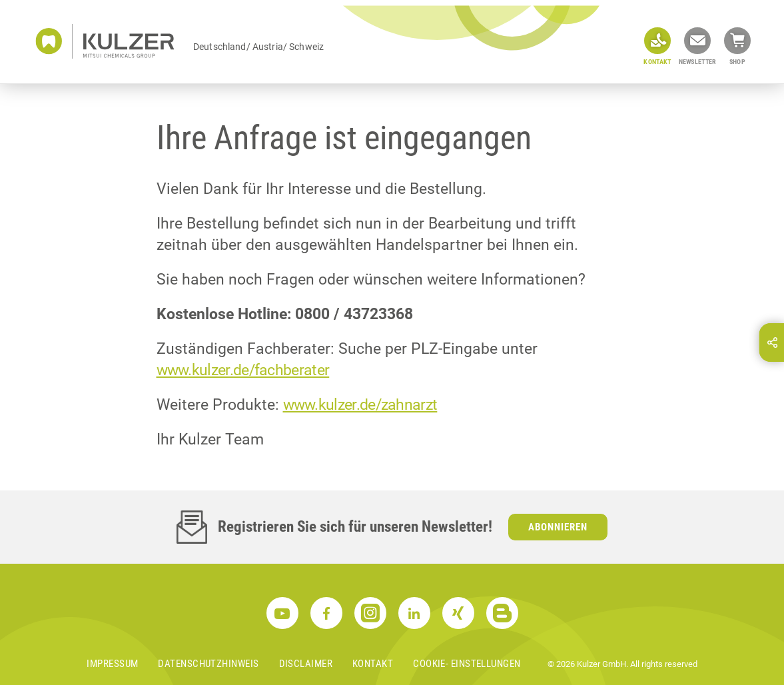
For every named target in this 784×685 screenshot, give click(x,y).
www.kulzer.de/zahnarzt (360, 405)
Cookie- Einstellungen (467, 664)
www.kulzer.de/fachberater (243, 370)
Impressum (112, 664)
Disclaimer (306, 664)
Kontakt (373, 664)
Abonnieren (558, 527)
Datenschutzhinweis (208, 664)
